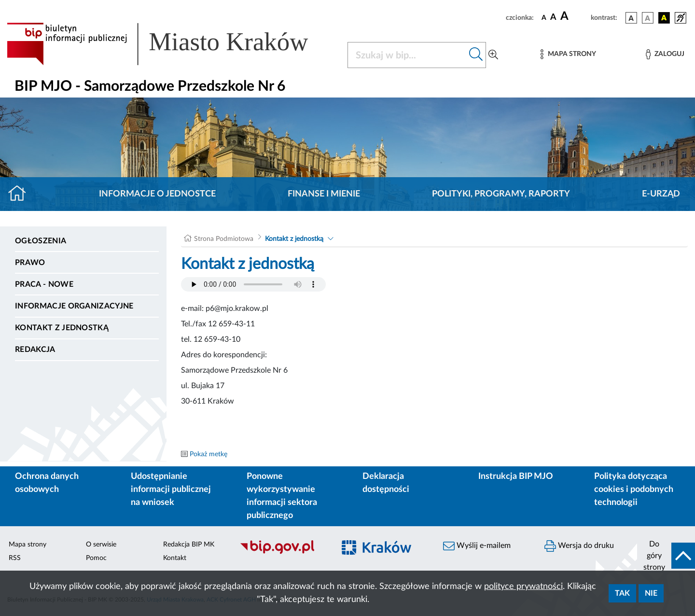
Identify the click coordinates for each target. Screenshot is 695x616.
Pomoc (96, 558)
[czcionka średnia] (553, 18)
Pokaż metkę (208, 454)
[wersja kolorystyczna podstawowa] (631, 18)
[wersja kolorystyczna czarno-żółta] (664, 18)
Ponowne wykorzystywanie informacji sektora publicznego (282, 496)
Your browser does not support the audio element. (253, 284)
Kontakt (175, 558)
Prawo (30, 263)
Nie (651, 593)
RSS (15, 558)
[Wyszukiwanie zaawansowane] (493, 55)
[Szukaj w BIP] (407, 55)
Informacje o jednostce (157, 194)
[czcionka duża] (574, 16)
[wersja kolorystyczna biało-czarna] (648, 18)
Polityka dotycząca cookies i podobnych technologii (634, 490)
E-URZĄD (661, 194)
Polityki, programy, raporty (501, 194)
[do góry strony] (666, 556)
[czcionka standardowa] (544, 17)
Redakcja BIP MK (189, 545)
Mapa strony (28, 545)
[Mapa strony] (568, 54)
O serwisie (101, 545)
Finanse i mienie (324, 194)
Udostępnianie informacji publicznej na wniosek (171, 490)
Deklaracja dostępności (386, 483)
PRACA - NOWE (44, 284)
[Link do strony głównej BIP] (171, 44)
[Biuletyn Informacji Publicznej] (282, 553)
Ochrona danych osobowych (47, 483)
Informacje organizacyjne (74, 306)
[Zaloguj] (665, 54)
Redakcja (35, 350)
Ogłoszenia (41, 241)
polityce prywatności (523, 587)
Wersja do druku (579, 546)
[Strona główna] (21, 194)
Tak (622, 593)
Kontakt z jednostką (62, 328)
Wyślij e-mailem (477, 546)
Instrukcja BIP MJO (516, 476)
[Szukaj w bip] (476, 55)
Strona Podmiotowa (224, 239)
